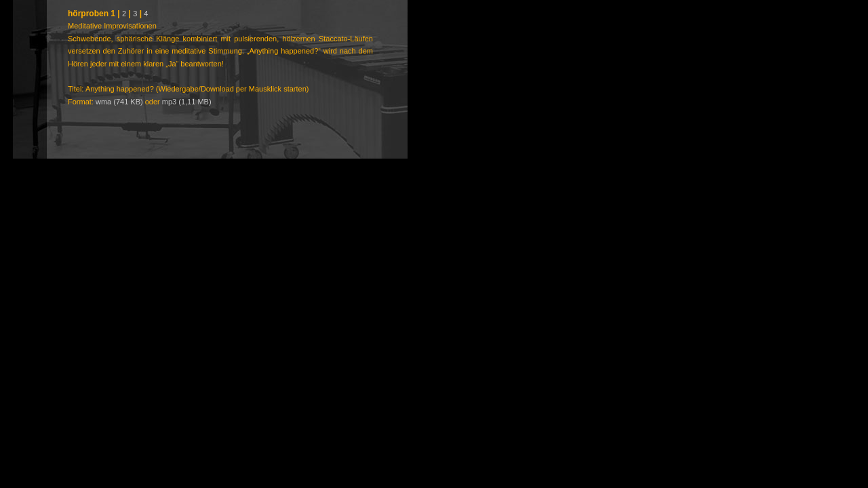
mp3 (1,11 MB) (187, 102)
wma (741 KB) (119, 102)
